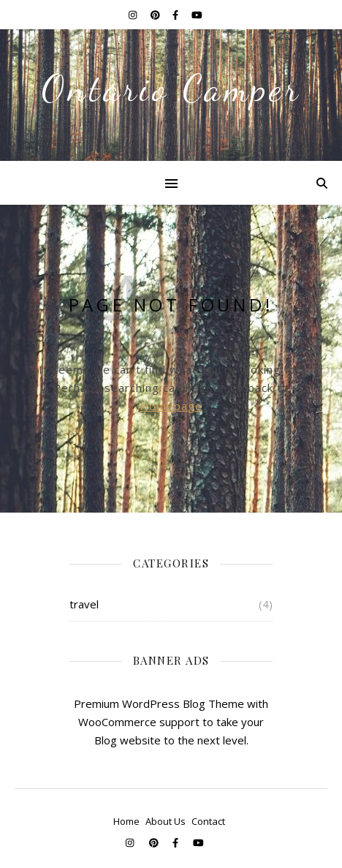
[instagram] (134, 15)
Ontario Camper (171, 88)
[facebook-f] (176, 15)
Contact (208, 821)
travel (84, 604)
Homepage (171, 406)
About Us (166, 821)
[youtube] (197, 15)
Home (126, 821)
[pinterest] (156, 15)
